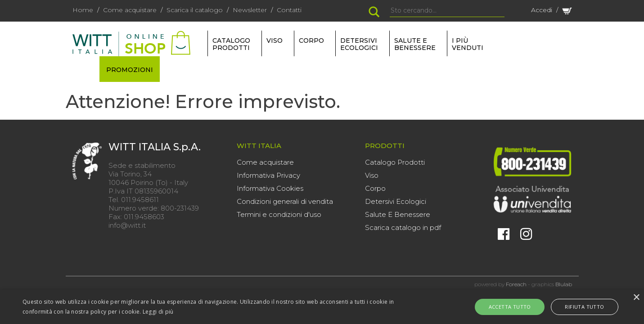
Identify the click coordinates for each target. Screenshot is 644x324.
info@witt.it (127, 225)
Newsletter (250, 10)
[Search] (447, 11)
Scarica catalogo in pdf (403, 227)
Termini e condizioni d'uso (279, 214)
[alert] (322, 307)
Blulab (564, 284)
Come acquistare (130, 10)
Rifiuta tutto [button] (579, 307)
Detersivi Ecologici (396, 201)
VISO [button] (275, 40)
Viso (372, 175)
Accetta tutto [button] (516, 307)
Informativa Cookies (270, 188)
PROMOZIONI (130, 70)
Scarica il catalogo (195, 10)
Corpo (375, 188)
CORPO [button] (311, 40)
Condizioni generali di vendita (285, 201)
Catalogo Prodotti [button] (231, 44)
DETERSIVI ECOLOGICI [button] (359, 44)
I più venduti (468, 44)
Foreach (516, 284)
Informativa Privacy (268, 175)
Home (83, 10)
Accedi (542, 10)
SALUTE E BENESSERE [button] (415, 44)
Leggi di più (158, 312)
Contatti (289, 10)
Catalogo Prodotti (395, 162)
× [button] (636, 298)
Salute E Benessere (398, 214)
